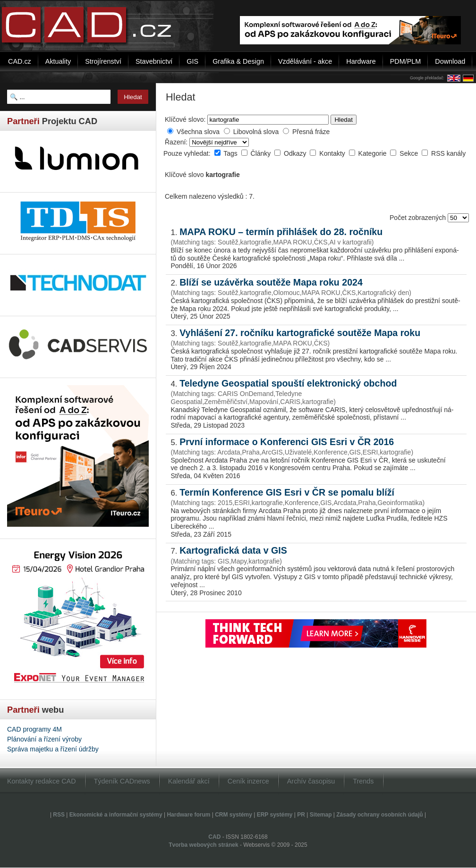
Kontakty (333, 153)
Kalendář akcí (189, 781)
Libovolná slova (256, 132)
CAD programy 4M (34, 729)
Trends (363, 781)
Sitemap (321, 815)
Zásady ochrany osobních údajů (379, 815)
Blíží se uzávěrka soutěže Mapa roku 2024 (271, 282)
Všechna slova (198, 132)
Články (262, 153)
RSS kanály (448, 153)
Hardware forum (188, 815)
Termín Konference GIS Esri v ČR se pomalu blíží (287, 492)
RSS (59, 815)
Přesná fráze (311, 132)
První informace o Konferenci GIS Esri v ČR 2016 (287, 442)
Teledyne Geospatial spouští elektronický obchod (288, 383)
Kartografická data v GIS (233, 550)
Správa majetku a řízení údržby (53, 749)
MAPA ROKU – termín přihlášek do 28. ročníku (281, 232)
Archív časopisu (311, 781)
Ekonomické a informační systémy (116, 815)
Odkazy (296, 153)
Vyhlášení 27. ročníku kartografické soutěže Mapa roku (300, 333)
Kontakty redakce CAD (42, 781)
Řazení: (177, 142)
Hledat (344, 120)
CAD (214, 837)
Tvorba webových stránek (203, 845)
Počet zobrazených (419, 218)
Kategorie (374, 153)
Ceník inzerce (248, 781)
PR (301, 815)
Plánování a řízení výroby (44, 739)
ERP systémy (275, 815)
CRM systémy (234, 815)
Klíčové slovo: (185, 119)
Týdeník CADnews (122, 781)
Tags (231, 153)
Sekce (410, 153)
